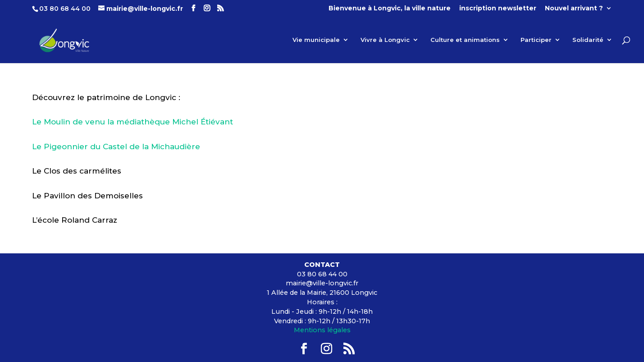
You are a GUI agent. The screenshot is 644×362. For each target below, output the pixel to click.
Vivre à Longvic (385, 40)
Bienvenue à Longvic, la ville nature (390, 9)
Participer (536, 40)
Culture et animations (465, 40)
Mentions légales (322, 330)
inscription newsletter (498, 9)
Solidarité (588, 40)
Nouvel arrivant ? (574, 9)
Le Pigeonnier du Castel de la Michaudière (116, 147)
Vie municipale (316, 40)
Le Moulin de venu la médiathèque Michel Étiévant (132, 122)
